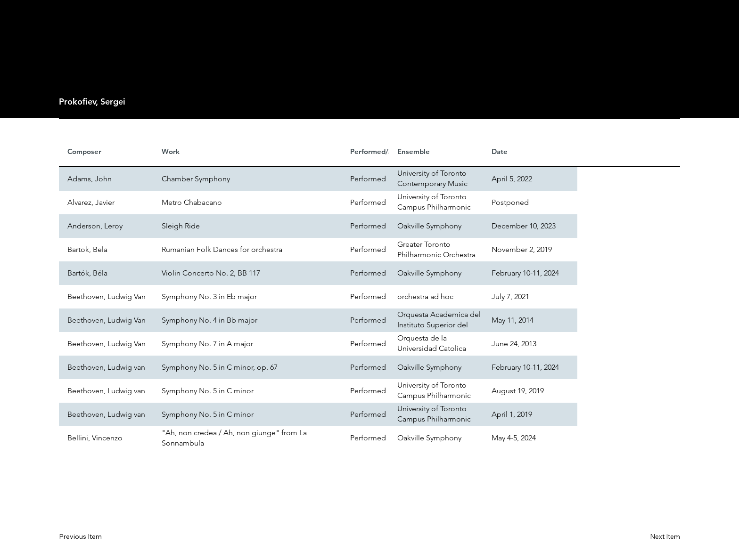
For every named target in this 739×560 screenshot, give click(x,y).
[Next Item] (652, 537)
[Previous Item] (87, 537)
